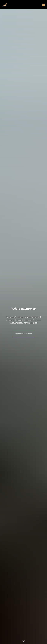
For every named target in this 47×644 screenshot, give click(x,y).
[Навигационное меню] (44, 5)
